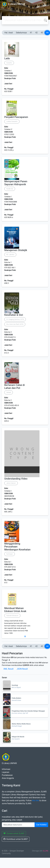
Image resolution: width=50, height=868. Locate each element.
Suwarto (9, 63)
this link (35, 801)
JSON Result (22, 669)
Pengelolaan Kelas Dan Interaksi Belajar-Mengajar (28, 711)
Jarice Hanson (11, 483)
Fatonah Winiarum (12, 616)
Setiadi (9, 392)
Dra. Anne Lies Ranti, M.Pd (15, 324)
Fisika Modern (16, 698)
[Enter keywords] (18, 825)
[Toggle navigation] (45, 4)
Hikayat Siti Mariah (18, 737)
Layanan (6, 772)
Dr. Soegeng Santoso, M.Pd (15, 319)
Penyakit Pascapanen (16, 117)
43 (42, 33)
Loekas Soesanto (12, 121)
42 (36, 33)
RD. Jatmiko (10, 255)
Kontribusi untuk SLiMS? (16, 839)
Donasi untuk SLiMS (14, 833)
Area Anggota (8, 778)
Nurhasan (10, 554)
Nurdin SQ (10, 189)
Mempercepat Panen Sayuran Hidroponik (16, 183)
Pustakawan (7, 775)
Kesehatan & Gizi (14, 315)
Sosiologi (15, 685)
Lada (7, 58)
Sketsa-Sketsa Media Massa (21, 724)
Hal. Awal (9, 33)
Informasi (6, 769)
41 (31, 33)
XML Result (8, 669)
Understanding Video (16, 479)
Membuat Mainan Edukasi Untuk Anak (15, 610)
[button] (25, 636)
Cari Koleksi (41, 825)
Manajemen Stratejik (16, 250)
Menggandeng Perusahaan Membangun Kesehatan (17, 547)
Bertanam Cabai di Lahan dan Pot (15, 386)
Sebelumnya (21, 33)
